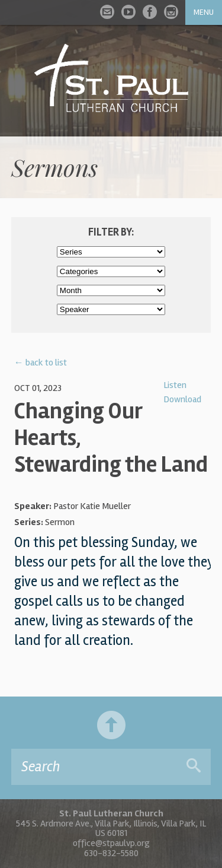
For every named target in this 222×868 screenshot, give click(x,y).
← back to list (41, 363)
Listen (175, 385)
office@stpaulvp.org (111, 843)
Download (182, 399)
